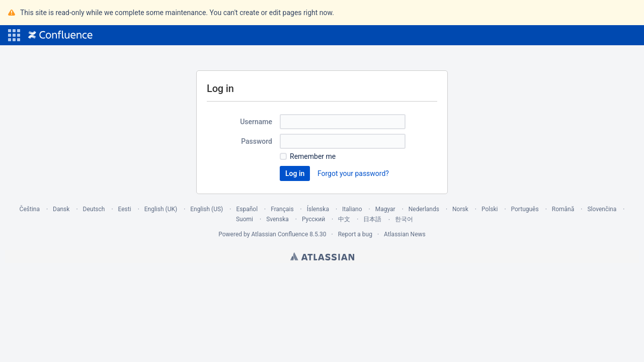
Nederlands (424, 209)
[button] (14, 35)
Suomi (245, 219)
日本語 (372, 219)
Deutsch (94, 209)
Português (525, 209)
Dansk (61, 209)
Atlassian (322, 256)
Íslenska (318, 209)
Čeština (30, 209)
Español (247, 209)
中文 (344, 219)
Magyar (385, 209)
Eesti (125, 209)
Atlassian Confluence (279, 234)
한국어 (404, 219)
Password (257, 141)
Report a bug (355, 234)
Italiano (352, 209)
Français (282, 209)
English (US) (207, 209)
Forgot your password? (353, 173)
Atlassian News (405, 234)
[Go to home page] (60, 35)
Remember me (313, 156)
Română (563, 209)
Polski (490, 209)
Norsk (460, 209)
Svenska (277, 219)
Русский (313, 219)
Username (256, 122)
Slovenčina (602, 209)
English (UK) (161, 209)
